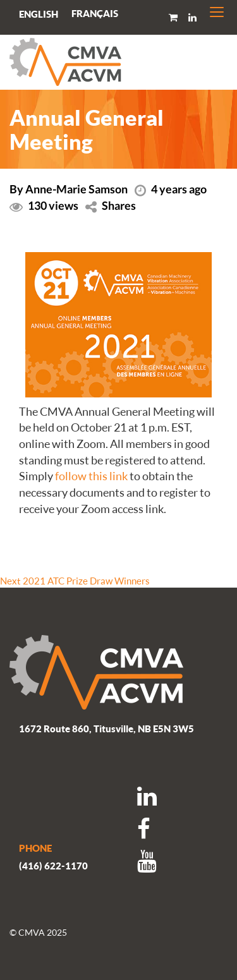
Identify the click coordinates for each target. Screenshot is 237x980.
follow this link (91, 476)
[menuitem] (95, 14)
